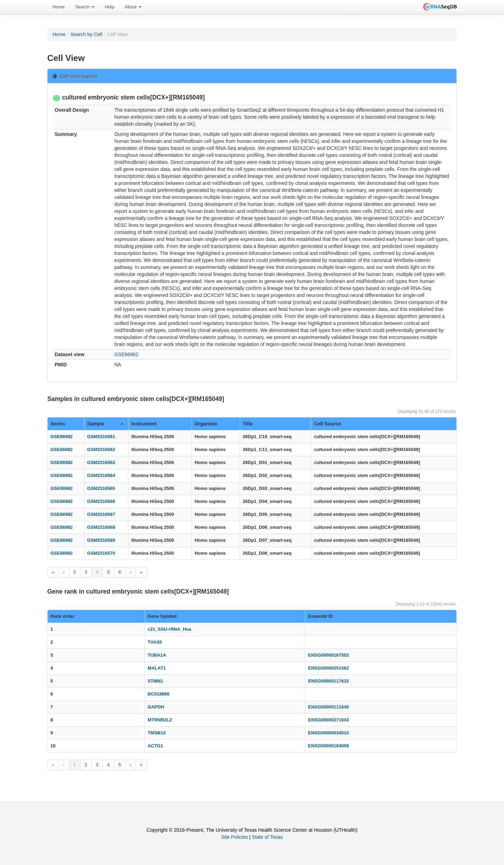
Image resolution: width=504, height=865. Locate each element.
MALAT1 (157, 668)
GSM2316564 (101, 475)
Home (59, 7)
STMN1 (155, 681)
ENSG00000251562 (328, 668)
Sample (105, 424)
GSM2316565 (101, 488)
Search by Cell (86, 34)
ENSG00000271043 (328, 720)
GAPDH (156, 707)
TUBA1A (157, 655)
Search (85, 7)
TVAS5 (155, 642)
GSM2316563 (101, 462)
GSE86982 (127, 354)
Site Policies (234, 837)
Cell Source (327, 424)
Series (58, 424)
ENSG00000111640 (328, 707)
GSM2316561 (101, 437)
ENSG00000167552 (328, 655)
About (133, 7)
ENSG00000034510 (328, 733)
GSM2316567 (101, 514)
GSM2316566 (101, 501)
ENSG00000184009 (328, 746)
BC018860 (159, 694)
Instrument (144, 424)
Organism (206, 424)
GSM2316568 (101, 527)
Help (110, 7)
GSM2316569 (101, 540)
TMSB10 (157, 733)
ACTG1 (155, 746)
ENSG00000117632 (328, 681)
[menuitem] (59, 7)
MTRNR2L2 (160, 720)
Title (248, 424)
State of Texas (267, 837)
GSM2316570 (101, 553)
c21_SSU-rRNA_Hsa (169, 629)
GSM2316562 (101, 449)
